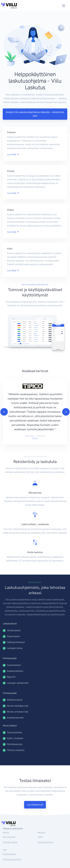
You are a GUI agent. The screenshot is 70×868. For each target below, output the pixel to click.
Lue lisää (13, 154)
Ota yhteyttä (9, 837)
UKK (40, 837)
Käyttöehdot (9, 854)
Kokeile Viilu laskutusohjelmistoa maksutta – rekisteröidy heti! (35, 114)
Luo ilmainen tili (35, 805)
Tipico (35, 439)
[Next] (66, 412)
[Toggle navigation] (64, 6)
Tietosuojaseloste (12, 859)
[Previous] (4, 412)
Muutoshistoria (45, 842)
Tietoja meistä (10, 842)
